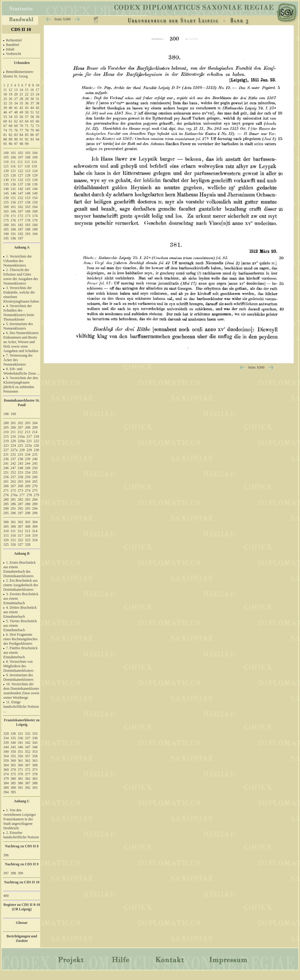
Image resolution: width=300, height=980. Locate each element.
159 (35, 202)
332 (28, 734)
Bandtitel (13, 45)
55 (16, 117)
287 (20, 504)
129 (35, 175)
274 (28, 490)
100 (6, 153)
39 (5, 108)
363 (35, 761)
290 (6, 508)
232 (13, 454)
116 (13, 166)
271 (6, 490)
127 (20, 175)
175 (6, 220)
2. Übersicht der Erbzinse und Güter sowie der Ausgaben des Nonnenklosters (21, 277)
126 (13, 175)
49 (21, 112)
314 (35, 531)
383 (35, 779)
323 (28, 540)
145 (6, 193)
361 (20, 761)
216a (21, 436)
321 (13, 540)
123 (28, 171)
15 (27, 90)
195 (6, 238)
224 (13, 445)
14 (21, 90)
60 (5, 121)
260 (35, 477)
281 (13, 499)
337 (28, 738)
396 (6, 855)
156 (13, 202)
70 (21, 126)
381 (20, 779)
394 (6, 792)
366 (20, 765)
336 (20, 738)
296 (13, 513)
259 (28, 477)
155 (6, 202)
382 (28, 779)
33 (10, 103)
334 (6, 738)
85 (27, 135)
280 (6, 499)
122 (20, 171)
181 (13, 225)
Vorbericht (13, 54)
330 (13, 734)
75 (10, 130)
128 (28, 175)
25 (5, 99)
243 (20, 463)
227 (6, 450)
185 (6, 229)
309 (35, 526)
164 (35, 207)
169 (35, 211)
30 (32, 99)
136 (13, 184)
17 (37, 90)
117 (20, 166)
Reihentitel (14, 40)
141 (13, 189)
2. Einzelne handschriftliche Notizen (21, 835)
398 (13, 873)
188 (28, 229)
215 (6, 436)
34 (16, 103)
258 (20, 477)
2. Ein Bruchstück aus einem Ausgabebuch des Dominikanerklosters (21, 585)
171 (13, 216)
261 (6, 481)
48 (16, 112)
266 (6, 486)
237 (13, 459)
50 (27, 112)
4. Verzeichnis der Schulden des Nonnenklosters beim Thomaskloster (19, 313)
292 (20, 508)
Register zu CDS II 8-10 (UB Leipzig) (22, 907)
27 (16, 99)
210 (6, 432)
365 (13, 765)
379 (6, 779)
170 (6, 216)
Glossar (22, 923)
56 (21, 117)
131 (13, 180)
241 (6, 463)
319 (35, 535)
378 (35, 774)
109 (35, 157)
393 (35, 788)
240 (35, 459)
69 (16, 126)
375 (13, 774)
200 (6, 423)
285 (6, 504)
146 (13, 193)
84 (21, 135)
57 (27, 117)
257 (13, 477)
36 (27, 103)
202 (20, 423)
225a (28, 445)
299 (35, 513)
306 (13, 526)
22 (27, 94)
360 (13, 761)
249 (28, 468)
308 (28, 526)
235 (35, 454)
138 (28, 184)
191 (13, 234)
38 (37, 103)
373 (35, 770)
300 (6, 522)
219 (6, 441)
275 (35, 490)
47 (10, 112)
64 (27, 121)
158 (28, 202)
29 (27, 99)
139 (35, 184)
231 (6, 454)
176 (13, 220)
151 (13, 198)
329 (6, 734)
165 (6, 211)
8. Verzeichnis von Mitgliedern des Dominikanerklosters (18, 666)
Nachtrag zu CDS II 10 (22, 882)
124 (35, 171)
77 (21, 130)
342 (28, 743)
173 (28, 216)
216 (13, 436)
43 (27, 108)
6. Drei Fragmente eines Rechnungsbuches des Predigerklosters (20, 639)
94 (37, 139)
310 (6, 531)
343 (35, 743)
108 (28, 157)
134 (35, 180)
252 (13, 472)
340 (13, 743)
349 (6, 752)
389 (6, 788)
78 (27, 130)
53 (5, 117)
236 (6, 459)
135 (6, 184)
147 (20, 193)
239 (28, 459)
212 (20, 432)
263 (20, 481)
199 (13, 414)
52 (37, 112)
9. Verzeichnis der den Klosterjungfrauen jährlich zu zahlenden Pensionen (21, 385)
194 (35, 234)
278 (29, 495)
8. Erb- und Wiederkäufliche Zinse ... (21, 371)
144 (35, 189)
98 (21, 144)
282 (20, 499)
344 (6, 747)
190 (6, 234)
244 (28, 463)
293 (28, 508)
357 (28, 756)
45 (37, 108)
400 (6, 896)
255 (35, 472)
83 (16, 135)
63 (21, 121)
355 (13, 756)
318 (28, 535)
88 (5, 139)
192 (20, 234)
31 (37, 99)
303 (28, 522)
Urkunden (22, 63)
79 (32, 130)
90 (16, 139)
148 (28, 193)
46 (5, 112)
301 (13, 522)
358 (35, 756)
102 (20, 153)
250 (35, 468)
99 (27, 144)
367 (28, 765)
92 (27, 139)
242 (13, 463)
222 (36, 441)
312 (20, 531)
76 (16, 130)
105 (6, 157)
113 (27, 162)
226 (36, 445)
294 (35, 508)
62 (16, 121)
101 (13, 153)
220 (13, 441)
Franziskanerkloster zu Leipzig (22, 722)
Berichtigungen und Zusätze (22, 938)
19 (10, 94)
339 (6, 743)
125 (6, 175)
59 (37, 117)
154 (35, 198)
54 (10, 117)
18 (5, 94)
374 (6, 774)
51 (32, 112)
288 (28, 504)
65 (32, 121)
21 (21, 94)
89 (10, 139)
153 (28, 198)
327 (20, 544)
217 (29, 436)
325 (6, 544)
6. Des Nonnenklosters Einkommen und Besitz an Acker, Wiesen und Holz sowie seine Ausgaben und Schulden (21, 342)
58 (32, 117)
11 (5, 90)
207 (20, 427)
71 (27, 126)
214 (35, 432)
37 (32, 103)
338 (35, 738)
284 (35, 499)
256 (6, 477)
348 (35, 747)
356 (20, 756)
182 (20, 225)
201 (13, 423)
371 (20, 770)
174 (35, 216)
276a (14, 495)
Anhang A (22, 247)
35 (21, 103)
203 (28, 423)
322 (20, 540)
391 (20, 788)
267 (13, 486)
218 (36, 436)
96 (10, 144)
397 (6, 873)
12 (10, 90)
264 (28, 481)
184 (35, 225)
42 (21, 108)
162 (20, 207)
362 (28, 761)
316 (13, 535)
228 (22, 450)
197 (20, 238)
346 (20, 747)
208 (28, 427)
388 (35, 783)
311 (13, 531)
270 (35, 486)
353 (35, 752)
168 (28, 211)
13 (16, 90)
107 (20, 157)
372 (28, 770)
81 (5, 135)
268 (20, 486)
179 (35, 220)
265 (35, 481)
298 (28, 513)
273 (20, 490)
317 (20, 535)
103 (28, 153)
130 (6, 180)
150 (6, 198)
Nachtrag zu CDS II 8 (22, 846)
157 (20, 202)
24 (37, 94)
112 (20, 162)
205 (6, 427)
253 (20, 472)
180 (6, 225)
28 (21, 99)
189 (35, 229)
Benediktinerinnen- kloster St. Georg (19, 74)
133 (28, 180)
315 (6, 535)
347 (28, 747)
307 (20, 526)
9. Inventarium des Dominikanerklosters (18, 677)
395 (13, 792)
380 (13, 779)
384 (6, 783)
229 (29, 450)
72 (32, 126)
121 (13, 171)
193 (28, 234)
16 (32, 90)
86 (32, 135)
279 (36, 495)
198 (6, 414)
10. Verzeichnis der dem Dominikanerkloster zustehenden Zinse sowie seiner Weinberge (21, 691)
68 (10, 126)
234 (28, 454)
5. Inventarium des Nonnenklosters (18, 326)
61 (10, 121)
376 (20, 774)
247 (13, 468)
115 (6, 166)
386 (20, 783)
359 (6, 761)
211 (13, 432)
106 (13, 157)
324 (35, 540)
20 (16, 94)
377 (28, 774)
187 (20, 229)
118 (27, 166)
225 (20, 445)
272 (13, 490)
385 (13, 783)
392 (28, 788)
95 (5, 144)
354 (6, 756)
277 (22, 495)
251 (6, 472)
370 (13, 770)
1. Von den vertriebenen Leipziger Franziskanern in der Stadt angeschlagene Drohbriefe (20, 819)
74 (5, 130)
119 (34, 166)
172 (20, 216)
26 (10, 99)
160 (6, 207)
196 (13, 238)
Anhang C (22, 801)
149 (35, 193)
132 (20, 180)
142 (20, 189)
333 (35, 734)
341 (20, 743)
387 (28, 783)
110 (6, 162)
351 (20, 752)
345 (13, 747)
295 (6, 513)
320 (6, 540)
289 (35, 504)
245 (35, 463)
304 (35, 522)
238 (20, 459)
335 (13, 738)
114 (34, 162)
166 (13, 211)
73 (37, 126)
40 (10, 108)
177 (20, 220)
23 (32, 94)
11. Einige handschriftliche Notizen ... (21, 707)
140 (6, 189)
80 (37, 130)
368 (35, 765)
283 (28, 499)
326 (13, 544)
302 (20, 522)
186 (13, 229)
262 (13, 481)
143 (28, 189)
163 (28, 207)
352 (28, 752)
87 (37, 135)
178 (28, 220)
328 (28, 544)
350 (13, 752)
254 (28, 472)
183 (28, 225)
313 (28, 531)
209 (35, 427)
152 (20, 198)
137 (20, 184)
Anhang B (22, 553)
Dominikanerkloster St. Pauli (22, 403)
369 (6, 770)
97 (16, 144)
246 (6, 468)
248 (20, 468)
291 (13, 508)
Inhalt (10, 49)
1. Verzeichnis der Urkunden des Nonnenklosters (18, 261)
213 (28, 432)
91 (21, 139)
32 (5, 103)
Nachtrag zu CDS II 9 (22, 864)
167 (20, 211)
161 (13, 207)
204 (35, 423)
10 (37, 85)
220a (21, 441)
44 (32, 108)
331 (20, 734)
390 (13, 788)
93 (32, 139)
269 (28, 486)
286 (13, 504)
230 (36, 450)
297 (20, 513)
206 (13, 427)
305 (6, 526)
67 (5, 126)
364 (6, 765)
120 (6, 171)
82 (10, 135)
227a (14, 450)
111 (13, 162)
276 (6, 495)
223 (6, 445)
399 (20, 873)
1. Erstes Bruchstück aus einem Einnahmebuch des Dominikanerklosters (19, 569)
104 (35, 153)
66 (37, 121)
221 (29, 441)
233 (20, 454)
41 (16, 108)
